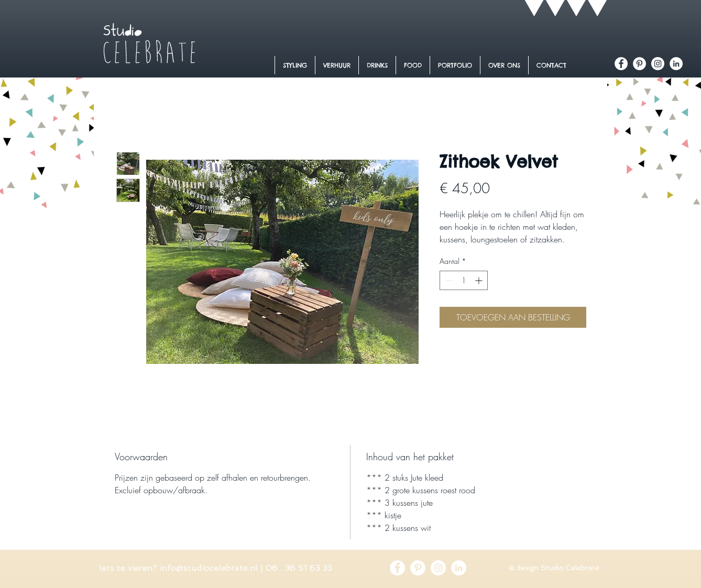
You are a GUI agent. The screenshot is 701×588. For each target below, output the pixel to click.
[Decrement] (448, 280)
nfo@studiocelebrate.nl (210, 568)
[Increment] (480, 280)
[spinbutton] (464, 280)
